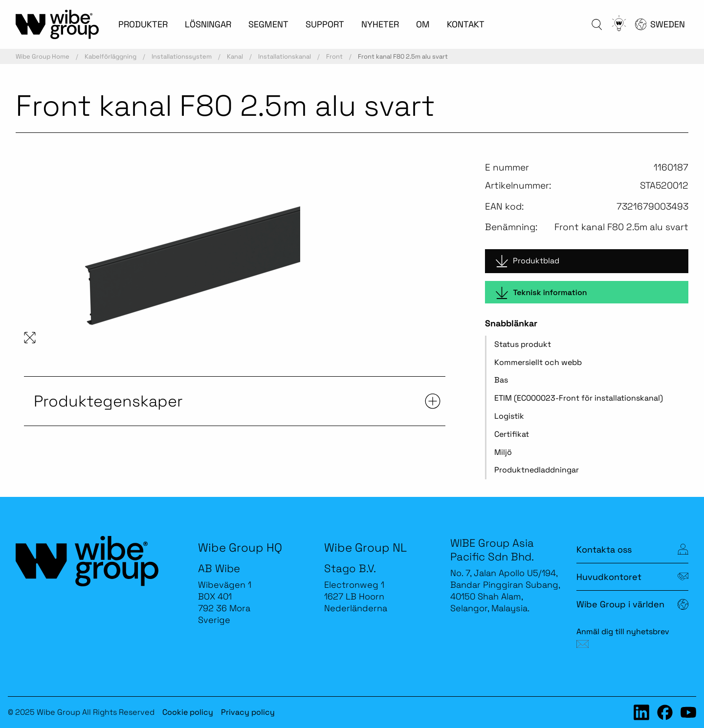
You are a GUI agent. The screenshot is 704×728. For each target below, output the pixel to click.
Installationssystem (182, 56)
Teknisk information (541, 293)
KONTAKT (466, 24)
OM (423, 24)
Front (334, 56)
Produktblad (528, 261)
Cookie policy (188, 712)
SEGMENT (268, 24)
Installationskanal (285, 56)
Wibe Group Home (43, 56)
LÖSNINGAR (208, 24)
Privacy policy (248, 712)
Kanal (235, 56)
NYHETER (380, 24)
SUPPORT (325, 24)
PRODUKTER (143, 24)
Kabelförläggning (110, 56)
